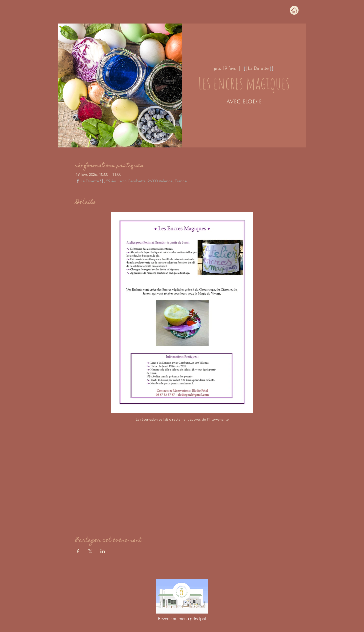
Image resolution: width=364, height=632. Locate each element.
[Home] (294, 10)
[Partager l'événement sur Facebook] (78, 551)
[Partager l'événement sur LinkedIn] (103, 551)
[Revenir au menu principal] (182, 619)
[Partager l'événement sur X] (90, 551)
